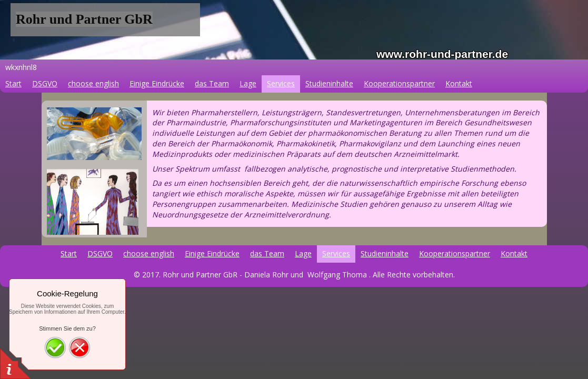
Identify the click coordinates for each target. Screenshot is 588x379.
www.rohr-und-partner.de (442, 54)
